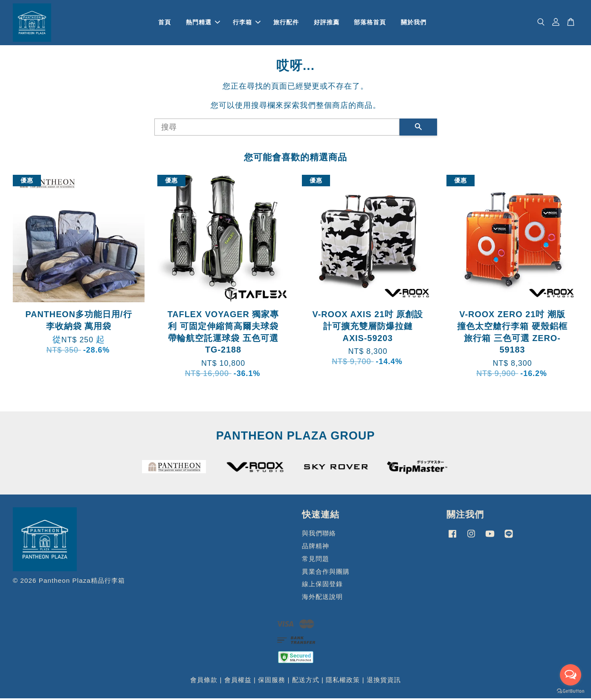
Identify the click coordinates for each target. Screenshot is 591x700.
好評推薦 (327, 23)
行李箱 (247, 23)
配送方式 (306, 681)
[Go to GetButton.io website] (571, 691)
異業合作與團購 (326, 573)
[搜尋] (277, 129)
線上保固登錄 (322, 586)
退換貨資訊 (384, 681)
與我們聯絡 (319, 535)
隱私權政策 (343, 681)
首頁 (165, 23)
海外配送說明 (322, 599)
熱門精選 (203, 23)
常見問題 (316, 560)
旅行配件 (286, 23)
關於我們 (414, 23)
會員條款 (204, 681)
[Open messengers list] (571, 675)
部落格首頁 (370, 23)
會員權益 (238, 681)
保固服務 (272, 681)
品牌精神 (316, 548)
